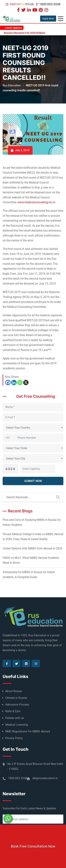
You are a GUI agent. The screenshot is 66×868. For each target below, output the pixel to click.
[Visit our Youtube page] (35, 10)
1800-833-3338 (50, 4)
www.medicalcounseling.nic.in (36, 202)
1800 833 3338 (18, 778)
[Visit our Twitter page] (24, 10)
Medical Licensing (17, 725)
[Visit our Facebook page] (19, 10)
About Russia (14, 691)
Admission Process (17, 705)
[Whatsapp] (20, 383)
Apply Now (48, 19)
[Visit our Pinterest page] (41, 10)
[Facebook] (8, 383)
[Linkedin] (14, 383)
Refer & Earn (13, 711)
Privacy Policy (14, 738)
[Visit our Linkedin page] (29, 10)
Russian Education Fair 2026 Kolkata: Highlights (34, 33)
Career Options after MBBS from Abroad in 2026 (32, 548)
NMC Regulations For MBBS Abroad (28, 731)
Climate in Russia (16, 698)
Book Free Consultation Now (33, 846)
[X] (26, 383)
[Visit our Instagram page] (47, 10)
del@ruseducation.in (45, 778)
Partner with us (22, 4)
